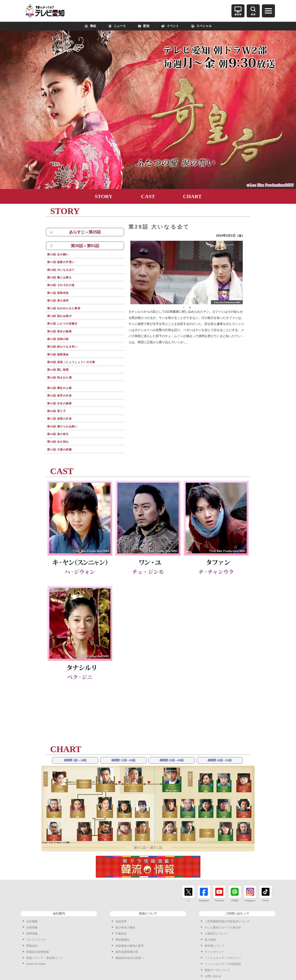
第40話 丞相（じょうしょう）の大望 (77, 348)
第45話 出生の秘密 (63, 382)
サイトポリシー (214, 924)
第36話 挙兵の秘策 (63, 321)
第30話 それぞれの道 (64, 281)
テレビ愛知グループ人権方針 (223, 900)
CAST (148, 196)
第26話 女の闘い (61, 254)
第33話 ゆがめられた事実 (68, 301)
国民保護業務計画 (127, 924)
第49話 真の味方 (61, 409)
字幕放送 (121, 906)
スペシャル (201, 26)
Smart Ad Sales (36, 936)
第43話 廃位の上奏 (63, 369)
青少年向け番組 (125, 900)
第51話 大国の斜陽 (63, 423)
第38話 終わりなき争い (66, 334)
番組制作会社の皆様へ (130, 931)
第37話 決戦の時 (61, 327)
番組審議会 (122, 912)
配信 (143, 26)
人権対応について (216, 906)
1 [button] (183, 308)
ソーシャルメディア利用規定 (223, 937)
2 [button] (190, 308)
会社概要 (32, 894)
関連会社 (32, 918)
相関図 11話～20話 (123, 733)
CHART (192, 196)
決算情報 (32, 900)
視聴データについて (217, 943)
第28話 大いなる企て (64, 267)
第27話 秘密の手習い (64, 260)
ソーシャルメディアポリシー (223, 931)
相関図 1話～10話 (75, 733)
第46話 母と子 (59, 389)
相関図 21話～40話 (172, 733)
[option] (187, 272)
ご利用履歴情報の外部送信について (227, 894)
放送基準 (121, 894)
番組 (90, 26)
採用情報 (32, 906)
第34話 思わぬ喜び (63, 307)
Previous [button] (127, 273)
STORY (104, 196)
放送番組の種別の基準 (130, 918)
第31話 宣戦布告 (61, 287)
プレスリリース (36, 912)
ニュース (117, 26)
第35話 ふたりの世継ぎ (66, 314)
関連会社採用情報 (38, 924)
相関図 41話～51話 (220, 733)
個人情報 (210, 912)
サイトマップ (213, 955)
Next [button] (246, 273)
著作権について (214, 918)
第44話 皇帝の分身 (63, 376)
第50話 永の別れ (61, 416)
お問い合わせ (213, 949)
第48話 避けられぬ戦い (66, 402)
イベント (170, 26)
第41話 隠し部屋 (61, 354)
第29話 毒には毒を (63, 274)
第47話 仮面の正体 (63, 396)
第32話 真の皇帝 (61, 294)
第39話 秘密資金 (61, 341)
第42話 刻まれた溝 (63, 361)
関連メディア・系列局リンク (45, 931)
